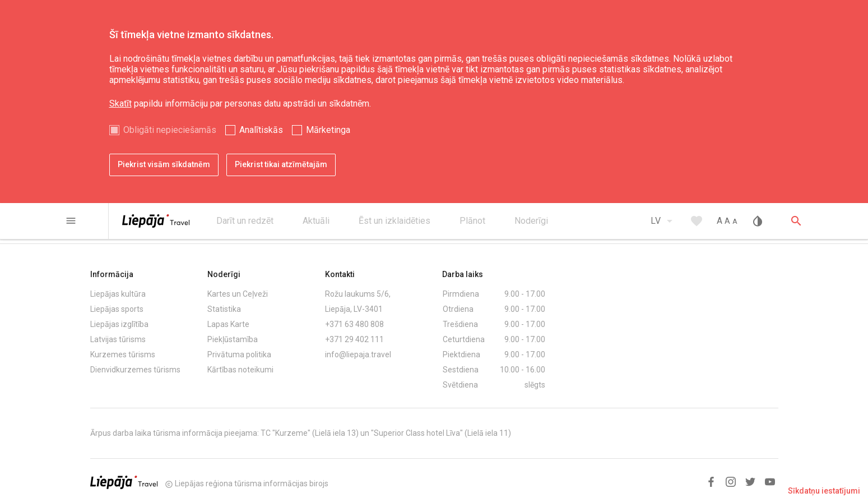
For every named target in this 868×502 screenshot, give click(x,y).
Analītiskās (261, 130)
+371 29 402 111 (354, 339)
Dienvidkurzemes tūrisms (135, 370)
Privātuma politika (239, 354)
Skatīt (120, 103)
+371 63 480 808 (354, 324)
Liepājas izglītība (119, 324)
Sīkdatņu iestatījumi (824, 491)
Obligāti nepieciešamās (170, 130)
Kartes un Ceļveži (238, 294)
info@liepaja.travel (358, 354)
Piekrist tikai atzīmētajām (281, 164)
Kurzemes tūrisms (123, 354)
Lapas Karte (228, 324)
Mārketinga (328, 130)
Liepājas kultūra (118, 294)
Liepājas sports (117, 309)
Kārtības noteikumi (240, 370)
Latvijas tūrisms (118, 339)
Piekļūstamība (233, 339)
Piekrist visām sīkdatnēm (164, 164)
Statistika (224, 309)
